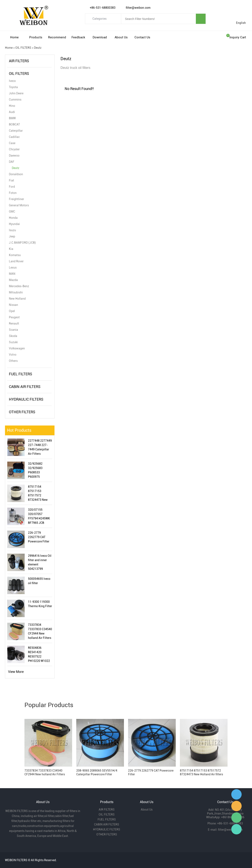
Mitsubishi (16, 292)
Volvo (13, 355)
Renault (14, 323)
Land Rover (16, 261)
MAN (12, 274)
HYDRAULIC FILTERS (26, 399)
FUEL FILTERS (21, 374)
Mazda (13, 280)
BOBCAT (14, 124)
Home (14, 37)
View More (16, 672)
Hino (12, 106)
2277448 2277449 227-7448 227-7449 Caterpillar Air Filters (40, 447)
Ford (12, 187)
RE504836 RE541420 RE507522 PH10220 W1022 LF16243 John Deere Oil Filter (39, 655)
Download (100, 37)
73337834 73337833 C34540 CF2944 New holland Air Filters (40, 631)
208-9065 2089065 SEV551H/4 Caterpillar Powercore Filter (97, 772)
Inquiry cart (238, 37)
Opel (12, 311)
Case (12, 143)
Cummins (15, 100)
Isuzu (12, 230)
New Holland (17, 299)
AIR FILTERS (19, 61)
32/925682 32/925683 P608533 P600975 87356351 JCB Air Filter (40, 470)
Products (36, 37)
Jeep (12, 236)
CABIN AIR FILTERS (25, 387)
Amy (236, 806)
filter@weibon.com (230, 830)
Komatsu (15, 255)
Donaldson (16, 174)
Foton (13, 193)
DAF (12, 162)
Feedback (78, 37)
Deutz (38, 48)
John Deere (16, 93)
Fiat (12, 180)
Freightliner (16, 199)
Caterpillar (16, 131)
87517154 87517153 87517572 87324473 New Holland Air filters (39, 494)
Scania (13, 330)
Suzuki (13, 342)
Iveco (12, 81)
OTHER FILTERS (22, 412)
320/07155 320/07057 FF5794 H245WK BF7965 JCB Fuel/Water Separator (39, 517)
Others (13, 361)
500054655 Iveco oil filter (39, 581)
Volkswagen (17, 348)
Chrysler (14, 149)
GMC (12, 212)
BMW (12, 118)
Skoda (13, 336)
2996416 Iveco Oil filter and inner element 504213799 (40, 562)
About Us (121, 37)
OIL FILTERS (23, 48)
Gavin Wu (236, 794)
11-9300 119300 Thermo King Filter (40, 604)
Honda (13, 218)
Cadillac (14, 137)
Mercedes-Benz (19, 286)
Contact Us (142, 37)
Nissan (13, 305)
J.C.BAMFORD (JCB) (22, 243)
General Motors (19, 205)
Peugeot (14, 317)
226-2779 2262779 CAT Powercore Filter (39, 537)
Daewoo (14, 156)
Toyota (13, 87)
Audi (12, 112)
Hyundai (14, 224)
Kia (11, 249)
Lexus (13, 267)
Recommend (57, 37)
